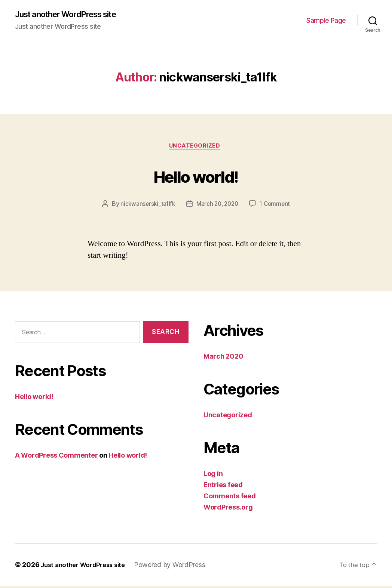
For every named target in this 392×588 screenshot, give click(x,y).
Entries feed (223, 487)
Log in (213, 476)
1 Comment (277, 206)
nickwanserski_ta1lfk (146, 206)
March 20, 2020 (218, 206)
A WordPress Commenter (56, 458)
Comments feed (230, 498)
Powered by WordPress (177, 567)
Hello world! (196, 177)
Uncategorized (196, 148)
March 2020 (223, 358)
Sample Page (326, 21)
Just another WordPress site (73, 15)
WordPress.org (228, 509)
